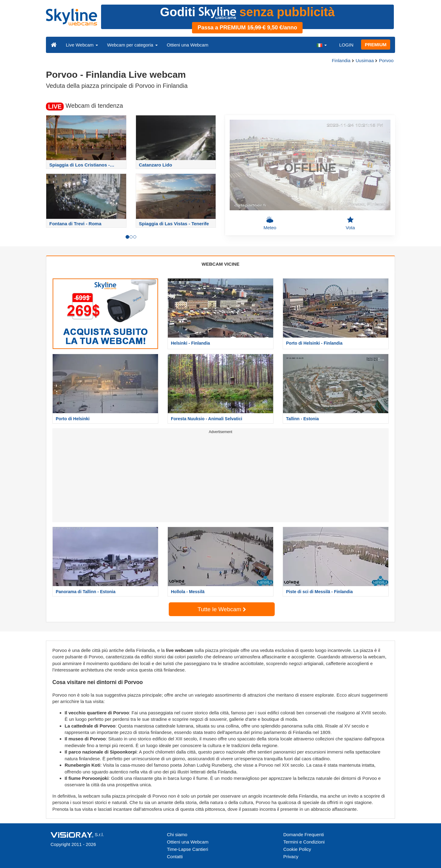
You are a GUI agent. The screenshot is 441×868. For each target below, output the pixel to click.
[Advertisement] (221, 479)
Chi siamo (177, 834)
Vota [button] (350, 223)
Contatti (175, 857)
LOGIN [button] (346, 45)
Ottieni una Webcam (188, 45)
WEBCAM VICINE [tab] (220, 264)
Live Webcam (82, 45)
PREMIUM (376, 45)
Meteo (270, 223)
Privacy (291, 857)
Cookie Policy (297, 849)
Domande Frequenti (304, 834)
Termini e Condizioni (304, 842)
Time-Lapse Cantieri (188, 849)
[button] (322, 45)
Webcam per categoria (132, 45)
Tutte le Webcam (222, 609)
